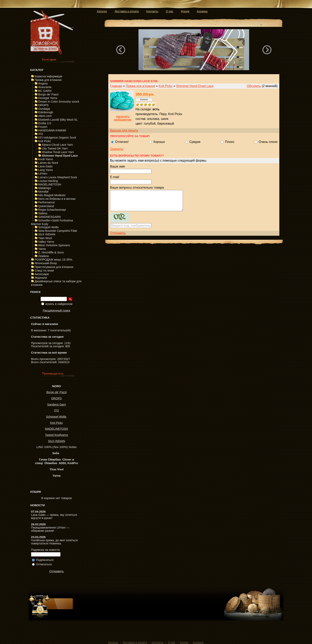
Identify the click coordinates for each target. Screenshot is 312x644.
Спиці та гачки (44, 271)
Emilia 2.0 (45, 123)
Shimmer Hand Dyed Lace (60, 156)
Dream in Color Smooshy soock (59, 102)
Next (267, 50)
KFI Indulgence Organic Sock (57, 138)
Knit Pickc (45, 141)
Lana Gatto (45, 166)
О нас (170, 11)
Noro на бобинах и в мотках (57, 199)
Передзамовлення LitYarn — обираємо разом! (50, 529)
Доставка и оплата (127, 11)
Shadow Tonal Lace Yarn (58, 152)
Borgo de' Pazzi (48, 94)
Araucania (45, 87)
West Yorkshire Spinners (54, 245)
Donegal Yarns (48, 98)
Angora (43, 83)
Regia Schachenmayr (52, 210)
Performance (47, 202)
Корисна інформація (48, 76)
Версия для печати (124, 130)
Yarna (42, 249)
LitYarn (43, 174)
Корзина (202, 11)
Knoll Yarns (46, 159)
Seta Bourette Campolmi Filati (58, 231)
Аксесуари (42, 274)
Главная (116, 86)
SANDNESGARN (49, 217)
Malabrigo (45, 188)
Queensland (46, 206)
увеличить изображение (123, 118)
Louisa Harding (48, 181)
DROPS (43, 105)
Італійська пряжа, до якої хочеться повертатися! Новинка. (54, 542)
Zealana (43, 256)
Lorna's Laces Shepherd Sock (58, 177)
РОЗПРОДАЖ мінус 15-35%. (54, 260)
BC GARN (45, 91)
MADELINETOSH (50, 184)
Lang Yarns (46, 170)
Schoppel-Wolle (48, 227)
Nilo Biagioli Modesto (52, 195)
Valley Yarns (46, 242)
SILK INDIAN (47, 234)
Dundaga (44, 109)
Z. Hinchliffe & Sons (51, 252)
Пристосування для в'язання (54, 267)
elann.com (45, 116)
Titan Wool (45, 238)
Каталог (102, 11)
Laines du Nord (48, 163)
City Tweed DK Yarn (55, 148)
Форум (185, 11)
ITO (41, 134)
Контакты (152, 11)
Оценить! (117, 149)
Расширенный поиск (57, 310)
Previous (121, 50)
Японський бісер (46, 263)
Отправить (57, 571)
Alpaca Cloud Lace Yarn (57, 145)
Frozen (43, 127)
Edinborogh (46, 112)
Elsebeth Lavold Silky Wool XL (58, 120)
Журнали (41, 278)
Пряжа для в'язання (48, 80)
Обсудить (254, 86)
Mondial (43, 192)
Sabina (43, 213)
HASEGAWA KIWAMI (52, 130)
